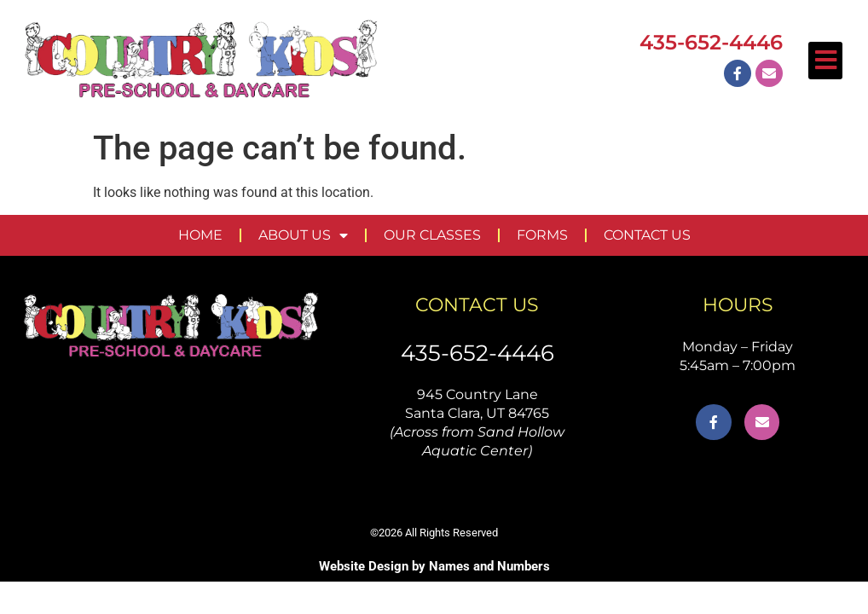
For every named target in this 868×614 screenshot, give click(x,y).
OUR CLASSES (432, 235)
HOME (200, 235)
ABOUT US (303, 235)
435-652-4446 (477, 353)
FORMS (542, 235)
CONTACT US (647, 235)
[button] (825, 61)
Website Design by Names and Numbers (434, 566)
